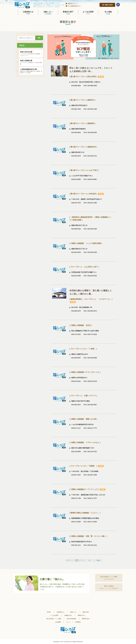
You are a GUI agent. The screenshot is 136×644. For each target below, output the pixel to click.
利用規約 (78, 622)
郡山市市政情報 (71, 619)
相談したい (74, 612)
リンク (68, 622)
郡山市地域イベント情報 (54, 619)
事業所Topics (86, 619)
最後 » (99, 560)
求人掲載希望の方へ (74, 6)
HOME (49, 612)
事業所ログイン (73, 4)
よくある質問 (54, 615)
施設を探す (86, 612)
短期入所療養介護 (31, 62)
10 (89, 560)
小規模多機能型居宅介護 (31, 71)
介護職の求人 (68, 615)
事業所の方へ (82, 615)
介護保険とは (60, 612)
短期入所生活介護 (31, 54)
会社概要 (58, 622)
